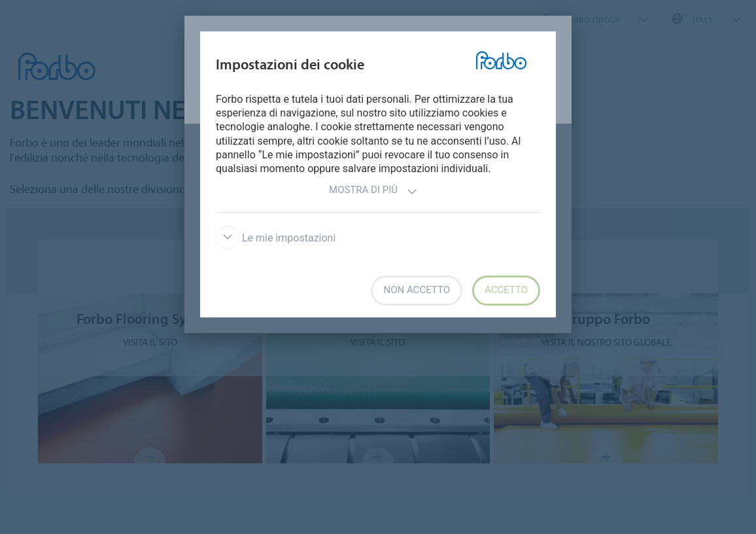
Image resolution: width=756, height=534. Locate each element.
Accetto (506, 290)
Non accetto (416, 290)
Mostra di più (373, 191)
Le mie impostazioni (276, 238)
